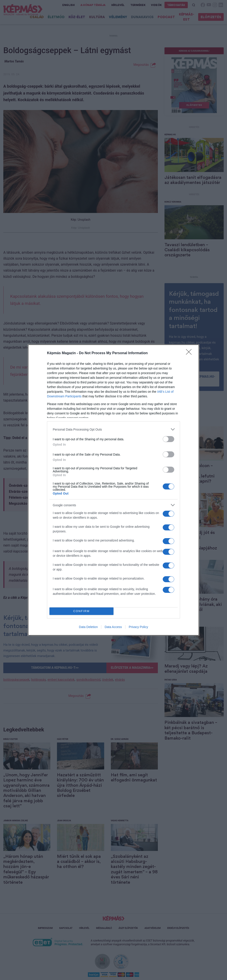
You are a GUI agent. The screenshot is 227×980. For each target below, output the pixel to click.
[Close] (190, 353)
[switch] (168, 439)
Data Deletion (88, 627)
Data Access (113, 627)
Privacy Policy (138, 627)
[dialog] (113, 490)
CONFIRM (81, 611)
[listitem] (113, 429)
